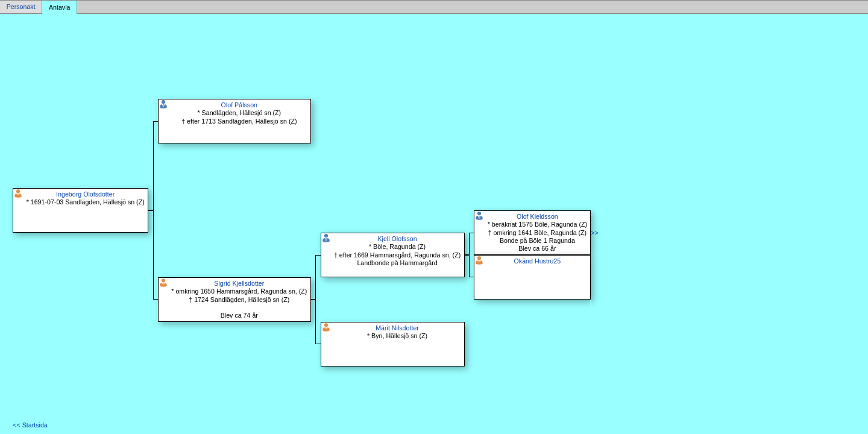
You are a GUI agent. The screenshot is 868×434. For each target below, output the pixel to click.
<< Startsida (30, 425)
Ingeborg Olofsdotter (85, 194)
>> (594, 233)
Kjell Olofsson (397, 239)
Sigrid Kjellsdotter (239, 283)
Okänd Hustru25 (538, 261)
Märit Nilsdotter (397, 328)
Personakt (21, 7)
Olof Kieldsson (537, 216)
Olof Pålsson (239, 105)
